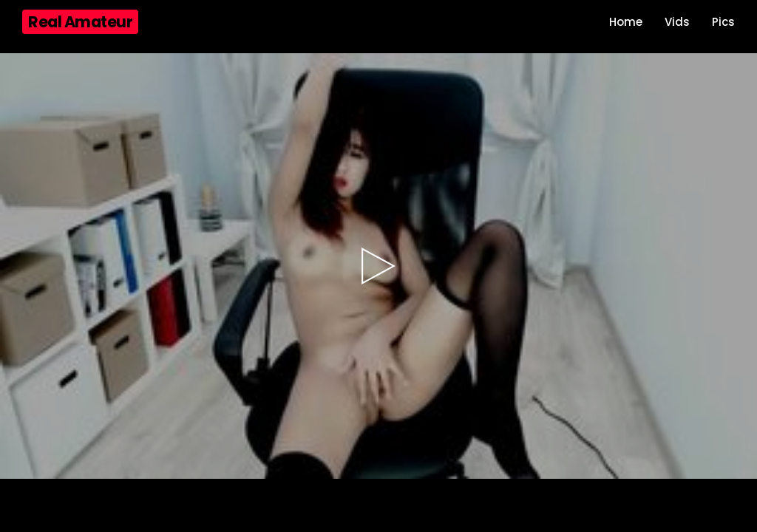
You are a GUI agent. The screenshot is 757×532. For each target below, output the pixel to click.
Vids (677, 22)
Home (626, 22)
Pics (723, 22)
